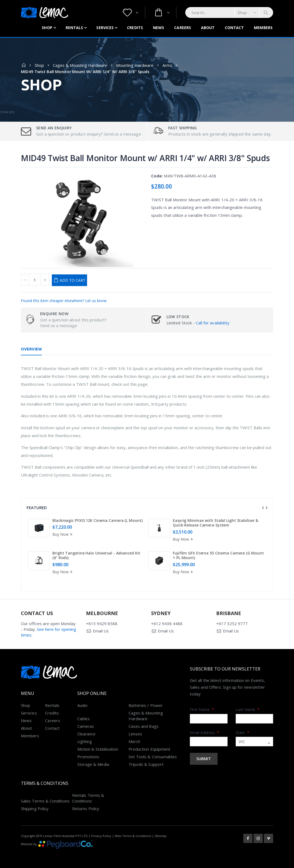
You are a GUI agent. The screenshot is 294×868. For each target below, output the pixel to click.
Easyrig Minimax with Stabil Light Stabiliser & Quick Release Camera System (215, 523)
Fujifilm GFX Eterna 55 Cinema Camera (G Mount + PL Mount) (218, 555)
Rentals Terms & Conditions (88, 798)
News (159, 28)
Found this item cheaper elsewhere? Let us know (64, 301)
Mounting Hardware (135, 65)
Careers (183, 28)
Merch (134, 741)
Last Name (248, 709)
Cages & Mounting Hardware (80, 65)
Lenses (135, 734)
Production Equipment (150, 749)
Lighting (85, 741)
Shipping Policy (35, 809)
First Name (202, 709)
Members (263, 28)
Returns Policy (86, 809)
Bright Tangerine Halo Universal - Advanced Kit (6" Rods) (96, 555)
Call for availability (213, 323)
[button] (131, 13)
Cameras (86, 726)
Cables (84, 719)
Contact (234, 28)
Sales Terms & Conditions (45, 801)
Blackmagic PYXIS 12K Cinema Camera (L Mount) (98, 520)
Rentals (74, 28)
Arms (167, 65)
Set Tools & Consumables (153, 757)
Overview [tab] (31, 349)
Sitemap (161, 836)
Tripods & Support (146, 764)
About (208, 28)
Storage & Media (93, 764)
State (243, 733)
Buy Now (63, 534)
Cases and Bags (144, 726)
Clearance (87, 734)
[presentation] (263, 508)
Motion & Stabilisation (98, 749)
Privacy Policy (101, 836)
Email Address (204, 733)
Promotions (88, 757)
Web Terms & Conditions (133, 836)
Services (105, 28)
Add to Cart (73, 280)
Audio (82, 705)
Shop (47, 28)
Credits (135, 28)
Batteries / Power (146, 705)
